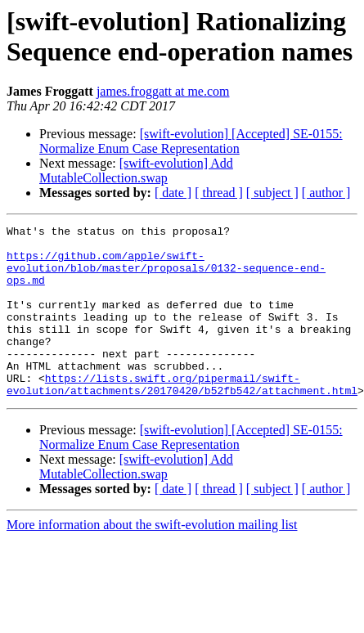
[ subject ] (272, 193)
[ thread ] (219, 193)
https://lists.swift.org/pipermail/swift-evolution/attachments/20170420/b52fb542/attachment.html (182, 417)
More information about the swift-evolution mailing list (152, 559)
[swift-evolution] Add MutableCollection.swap (136, 171)
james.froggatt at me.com (163, 91)
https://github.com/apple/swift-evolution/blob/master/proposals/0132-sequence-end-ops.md (166, 277)
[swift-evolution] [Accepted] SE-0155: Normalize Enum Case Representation (191, 141)
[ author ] (326, 193)
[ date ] (173, 193)
